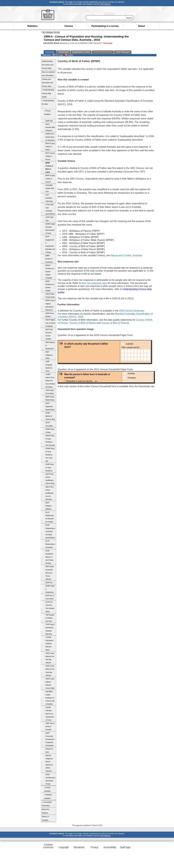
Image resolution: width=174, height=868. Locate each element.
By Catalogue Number (51, 32)
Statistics (32, 26)
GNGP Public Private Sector (50, 296)
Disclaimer (79, 847)
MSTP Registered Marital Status (50, 406)
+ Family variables (47, 789)
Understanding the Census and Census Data (48, 65)
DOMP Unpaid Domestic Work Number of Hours (50, 229)
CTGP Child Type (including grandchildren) (50, 209)
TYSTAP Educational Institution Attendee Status (49, 644)
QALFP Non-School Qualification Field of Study (50, 479)
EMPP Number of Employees (49, 259)
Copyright (64, 847)
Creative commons (48, 846)
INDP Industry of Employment (50, 346)
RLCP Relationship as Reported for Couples (50, 517)
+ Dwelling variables (48, 796)
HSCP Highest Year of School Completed (50, 323)
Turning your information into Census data (48, 83)
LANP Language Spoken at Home (49, 366)
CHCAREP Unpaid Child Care (50, 188)
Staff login (125, 847)
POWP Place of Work (50, 431)
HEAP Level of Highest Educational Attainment (50, 305)
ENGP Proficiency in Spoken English (50, 286)
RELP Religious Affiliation (49, 506)
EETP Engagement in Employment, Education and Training (50, 244)
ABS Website (105, 4)
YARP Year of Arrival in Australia (50, 726)
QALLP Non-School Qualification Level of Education (50, 493)
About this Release (46, 811)
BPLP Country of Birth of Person (50, 156)
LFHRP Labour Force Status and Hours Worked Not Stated (50, 381)
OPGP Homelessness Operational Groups (50, 779)
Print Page (58, 55)
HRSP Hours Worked (50, 315)
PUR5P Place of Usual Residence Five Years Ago (50, 455)
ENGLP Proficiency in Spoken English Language (50, 272)
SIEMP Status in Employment (50, 589)
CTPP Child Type (49, 219)
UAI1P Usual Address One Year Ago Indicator (50, 658)
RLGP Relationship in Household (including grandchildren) (50, 531)
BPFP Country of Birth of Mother (50, 147)
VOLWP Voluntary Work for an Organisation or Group (50, 714)
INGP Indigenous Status (49, 355)
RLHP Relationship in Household (50, 544)
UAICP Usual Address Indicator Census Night (50, 683)
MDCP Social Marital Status (50, 398)
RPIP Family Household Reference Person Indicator (50, 573)
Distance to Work (49, 750)
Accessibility (110, 847)
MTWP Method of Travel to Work (50, 416)
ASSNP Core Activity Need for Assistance (50, 137)
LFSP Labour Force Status (50, 392)
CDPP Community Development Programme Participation (50, 739)
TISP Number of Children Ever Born (50, 618)
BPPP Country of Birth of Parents (50, 179)
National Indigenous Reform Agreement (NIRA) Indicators (49, 763)
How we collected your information (48, 74)
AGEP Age (49, 121)
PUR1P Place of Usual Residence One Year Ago (50, 440)
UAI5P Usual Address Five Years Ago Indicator (50, 671)
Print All (69, 55)
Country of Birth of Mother (83, 323)
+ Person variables (47, 113)
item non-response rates (94, 283)
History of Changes (45, 818)
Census (69, 26)
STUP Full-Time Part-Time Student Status (50, 607)
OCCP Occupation (49, 424)
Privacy (95, 847)
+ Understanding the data (48, 102)
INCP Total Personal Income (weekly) (49, 334)
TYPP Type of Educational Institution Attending (50, 629)
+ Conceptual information (47, 804)
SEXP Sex (49, 583)
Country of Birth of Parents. (116, 323)
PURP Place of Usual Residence (50, 467)
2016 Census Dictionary (132, 311)
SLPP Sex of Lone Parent (50, 597)
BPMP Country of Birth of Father (49, 168)
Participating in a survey (105, 26)
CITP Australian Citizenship (49, 198)
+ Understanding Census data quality (48, 93)
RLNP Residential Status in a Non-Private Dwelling (49, 557)
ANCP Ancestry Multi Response (50, 127)
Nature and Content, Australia (126, 255)
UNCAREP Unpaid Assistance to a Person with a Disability (50, 698)
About (141, 26)
